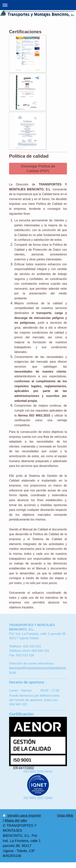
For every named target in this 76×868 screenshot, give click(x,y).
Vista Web (65, 815)
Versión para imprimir (22, 815)
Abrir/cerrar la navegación (38, 5)
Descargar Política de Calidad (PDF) (38, 169)
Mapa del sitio (16, 820)
